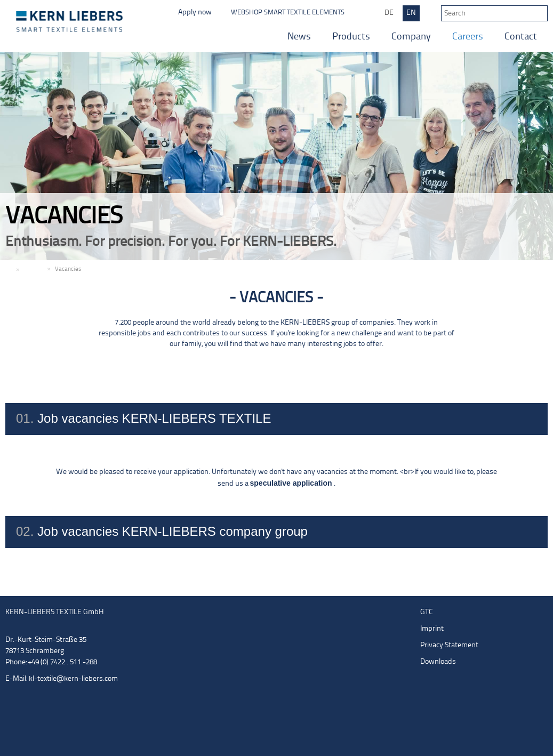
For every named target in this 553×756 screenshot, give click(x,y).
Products (351, 37)
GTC (427, 612)
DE (389, 13)
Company (411, 37)
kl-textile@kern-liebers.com (73, 679)
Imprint (432, 629)
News (299, 37)
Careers (468, 37)
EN (411, 13)
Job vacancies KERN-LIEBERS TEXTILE (276, 419)
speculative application (292, 483)
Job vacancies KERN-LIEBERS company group (276, 532)
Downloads (438, 662)
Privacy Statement (449, 645)
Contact (521, 37)
